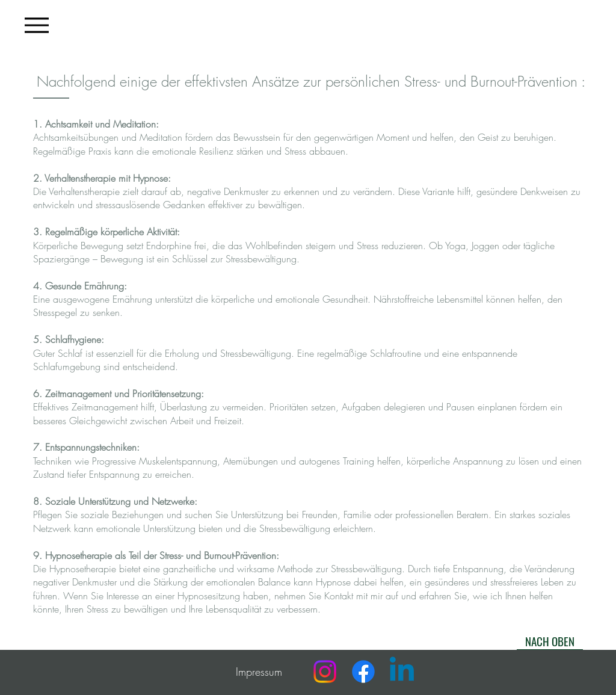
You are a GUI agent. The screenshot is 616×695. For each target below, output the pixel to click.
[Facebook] (363, 672)
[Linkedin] (402, 672)
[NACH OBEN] (550, 641)
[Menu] (37, 25)
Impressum (259, 672)
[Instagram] (325, 672)
